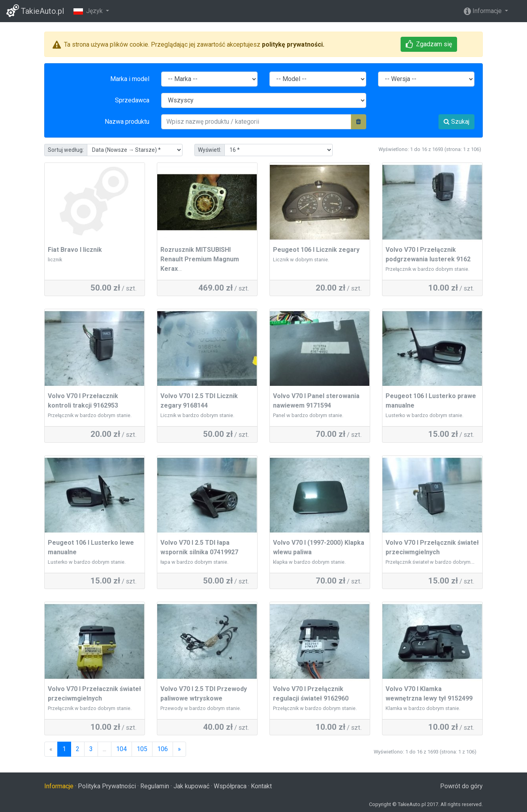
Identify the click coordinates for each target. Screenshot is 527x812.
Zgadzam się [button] (429, 44)
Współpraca (230, 786)
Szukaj (456, 122)
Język (89, 11)
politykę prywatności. (293, 44)
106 (163, 749)
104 (121, 749)
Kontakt (261, 786)
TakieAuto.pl (35, 11)
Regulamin (155, 786)
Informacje (484, 11)
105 (142, 749)
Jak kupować (191, 786)
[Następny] (179, 749)
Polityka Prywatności (107, 786)
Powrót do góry (461, 786)
